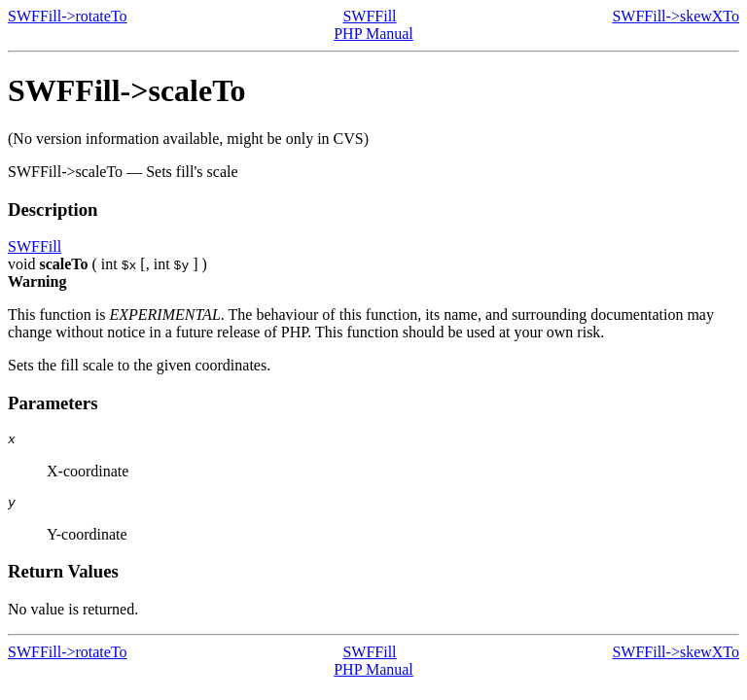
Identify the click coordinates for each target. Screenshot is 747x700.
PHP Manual (373, 34)
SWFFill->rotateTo (68, 16)
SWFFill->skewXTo (676, 16)
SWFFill (369, 16)
